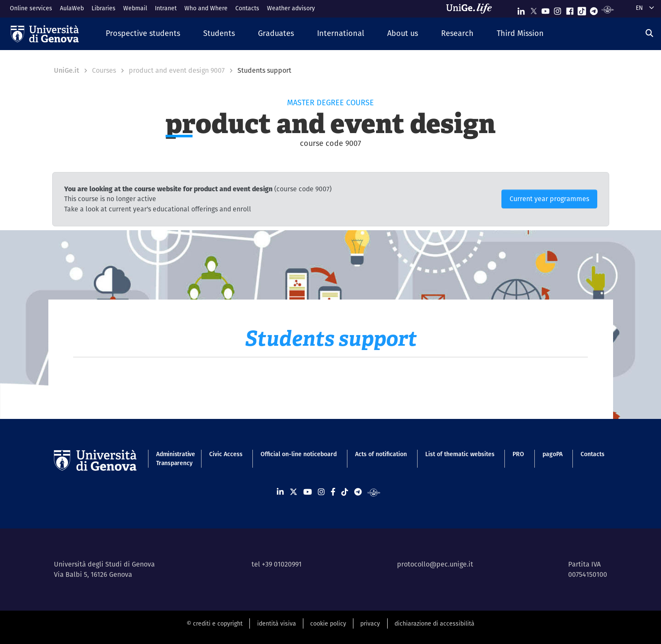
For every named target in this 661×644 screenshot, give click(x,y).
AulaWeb (72, 8)
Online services (31, 8)
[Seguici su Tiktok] (582, 9)
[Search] (649, 33)
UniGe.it (67, 70)
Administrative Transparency (173, 459)
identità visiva (277, 623)
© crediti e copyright (215, 623)
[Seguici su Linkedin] (521, 9)
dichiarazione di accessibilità (434, 623)
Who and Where (206, 8)
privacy (370, 623)
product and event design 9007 (177, 70)
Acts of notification (381, 454)
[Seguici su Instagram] (557, 9)
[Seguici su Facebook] (570, 9)
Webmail (135, 8)
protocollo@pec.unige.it (435, 564)
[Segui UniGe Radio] (608, 9)
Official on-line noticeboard (299, 454)
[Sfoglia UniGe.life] (472, 9)
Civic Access (226, 454)
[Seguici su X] (534, 9)
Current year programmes (549, 199)
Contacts (247, 8)
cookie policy (328, 623)
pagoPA (553, 454)
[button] (143, 34)
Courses (104, 70)
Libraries (104, 8)
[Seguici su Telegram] (594, 9)
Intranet (166, 8)
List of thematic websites (460, 454)
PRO (518, 454)
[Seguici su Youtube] (545, 9)
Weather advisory (291, 8)
